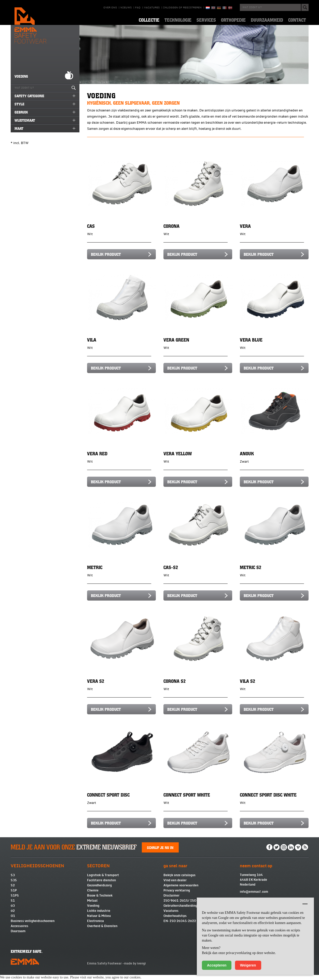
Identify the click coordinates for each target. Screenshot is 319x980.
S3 (13, 880)
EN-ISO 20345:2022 (180, 926)
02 (13, 916)
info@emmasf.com (254, 897)
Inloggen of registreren (182, 8)
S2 (13, 890)
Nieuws (126, 8)
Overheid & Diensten (102, 931)
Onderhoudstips (175, 921)
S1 (13, 906)
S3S (14, 885)
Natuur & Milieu (99, 921)
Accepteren (217, 965)
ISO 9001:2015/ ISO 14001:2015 (190, 906)
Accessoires (19, 931)
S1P (14, 896)
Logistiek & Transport (103, 880)
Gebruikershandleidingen (182, 911)
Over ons (110, 8)
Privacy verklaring (177, 896)
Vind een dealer (175, 885)
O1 (13, 921)
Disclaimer (171, 901)
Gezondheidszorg (99, 890)
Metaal (92, 906)
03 (13, 911)
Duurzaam (18, 936)
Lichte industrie (99, 916)
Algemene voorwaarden (181, 890)
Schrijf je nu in (160, 853)
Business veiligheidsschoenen (33, 926)
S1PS (15, 901)
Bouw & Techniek (100, 901)
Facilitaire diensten (101, 885)
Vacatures (152, 8)
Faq (138, 8)
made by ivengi (135, 969)
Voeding (93, 911)
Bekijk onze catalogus (179, 880)
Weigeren (248, 965)
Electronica (95, 926)
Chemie (93, 896)
